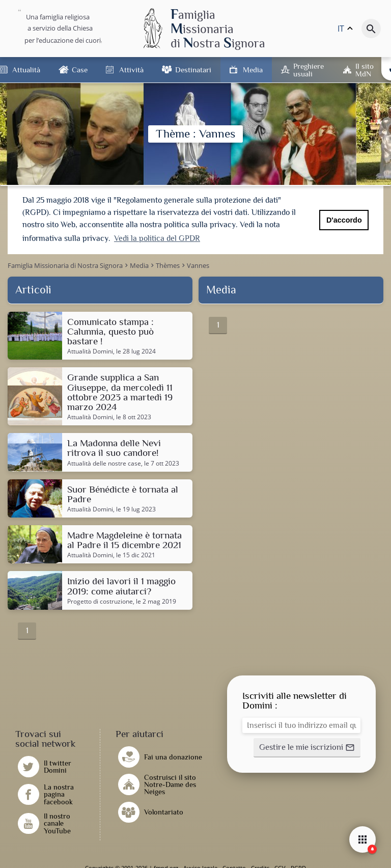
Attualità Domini (90, 351)
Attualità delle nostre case (104, 463)
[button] (307, 747)
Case (80, 70)
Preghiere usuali (309, 70)
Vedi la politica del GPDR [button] (157, 238)
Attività (131, 70)
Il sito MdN (365, 70)
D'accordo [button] (344, 220)
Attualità (26, 70)
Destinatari (193, 70)
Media (253, 70)
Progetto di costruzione (100, 601)
